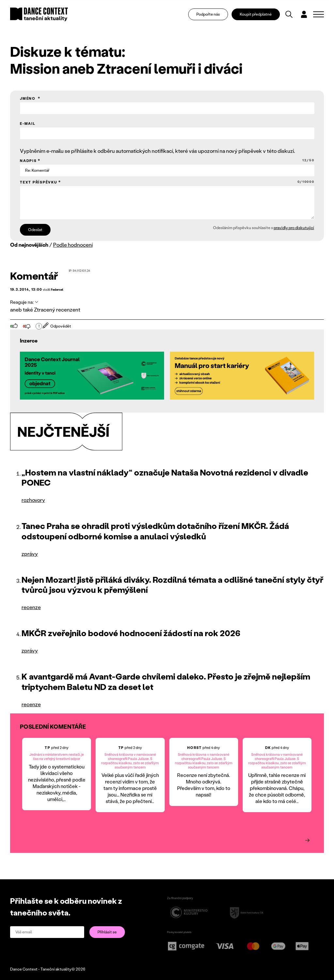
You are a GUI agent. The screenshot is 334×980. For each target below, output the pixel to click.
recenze (31, 607)
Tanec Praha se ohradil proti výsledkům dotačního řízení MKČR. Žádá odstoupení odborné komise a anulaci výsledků (155, 531)
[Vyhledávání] (289, 15)
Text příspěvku (167, 182)
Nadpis (167, 161)
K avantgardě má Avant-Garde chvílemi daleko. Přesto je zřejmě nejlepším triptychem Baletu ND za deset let (166, 681)
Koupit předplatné (256, 15)
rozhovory (33, 500)
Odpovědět (57, 326)
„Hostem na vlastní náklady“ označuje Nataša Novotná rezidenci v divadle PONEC (165, 477)
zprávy (30, 554)
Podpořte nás (208, 15)
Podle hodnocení (73, 245)
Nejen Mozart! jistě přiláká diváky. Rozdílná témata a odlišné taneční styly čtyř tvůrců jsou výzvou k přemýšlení (172, 585)
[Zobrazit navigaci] (319, 15)
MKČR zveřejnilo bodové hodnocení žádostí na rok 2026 (131, 633)
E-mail (28, 124)
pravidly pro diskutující (294, 228)
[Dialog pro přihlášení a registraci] (304, 15)
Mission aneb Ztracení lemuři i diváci (126, 68)
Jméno (28, 98)
